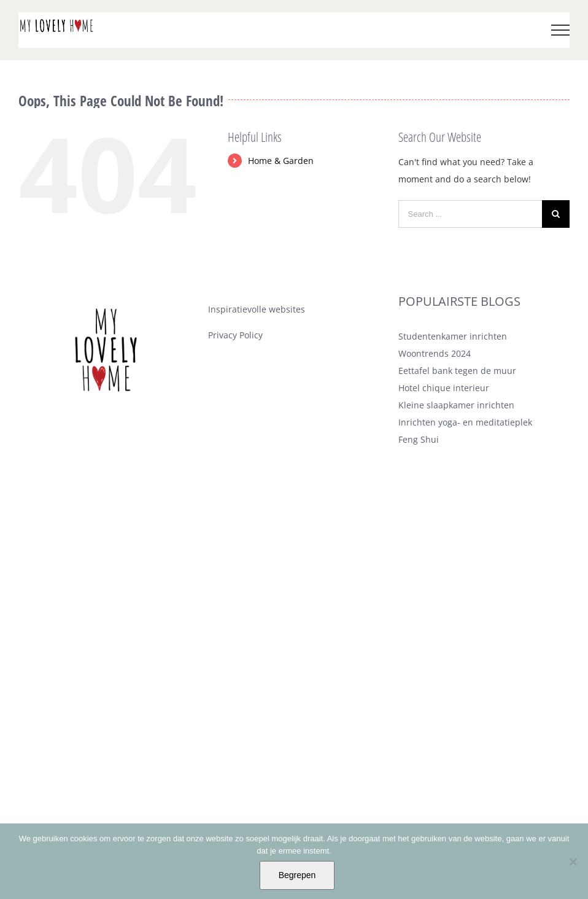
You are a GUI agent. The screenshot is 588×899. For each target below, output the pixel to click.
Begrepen (297, 875)
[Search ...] (470, 214)
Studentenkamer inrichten (453, 336)
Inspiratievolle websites (257, 309)
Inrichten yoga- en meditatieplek (465, 422)
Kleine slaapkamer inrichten (456, 405)
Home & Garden (281, 161)
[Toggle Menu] (561, 30)
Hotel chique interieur (444, 388)
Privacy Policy (235, 335)
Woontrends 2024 (435, 353)
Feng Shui (419, 439)
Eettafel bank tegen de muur (457, 371)
